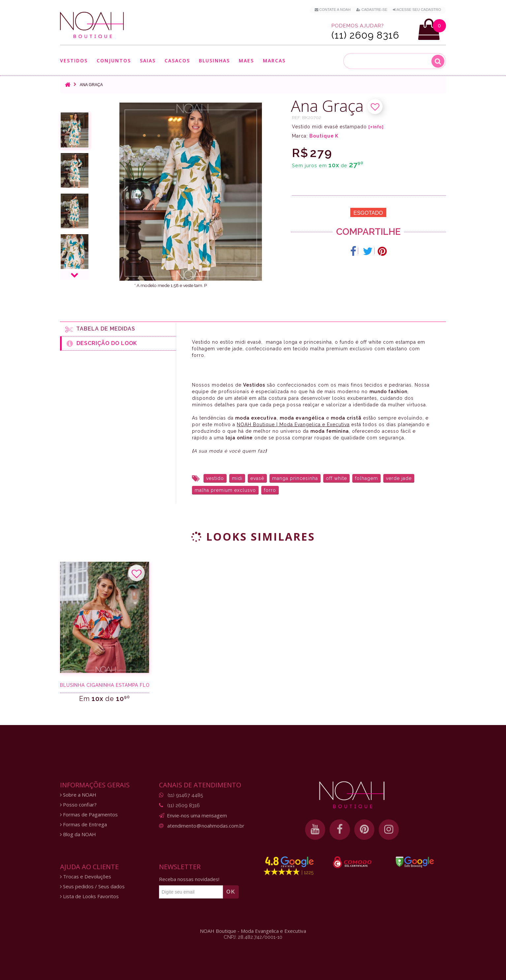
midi (237, 478)
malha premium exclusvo (225, 490)
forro (270, 490)
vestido (215, 478)
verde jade (399, 478)
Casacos (177, 61)
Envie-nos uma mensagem (197, 815)
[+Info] (376, 127)
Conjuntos (114, 61)
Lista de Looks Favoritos (89, 896)
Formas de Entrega (83, 824)
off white (336, 478)
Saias (148, 61)
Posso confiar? (78, 805)
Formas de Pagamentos (89, 815)
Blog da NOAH (78, 834)
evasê (257, 478)
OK (231, 892)
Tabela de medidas (100, 329)
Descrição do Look (102, 343)
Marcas (274, 61)
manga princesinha (295, 478)
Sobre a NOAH (78, 795)
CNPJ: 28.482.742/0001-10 (253, 937)
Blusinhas (214, 61)
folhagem (366, 478)
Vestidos (74, 61)
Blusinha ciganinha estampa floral (105, 685)
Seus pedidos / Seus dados (92, 886)
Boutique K (324, 136)
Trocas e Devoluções (86, 877)
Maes (246, 61)
